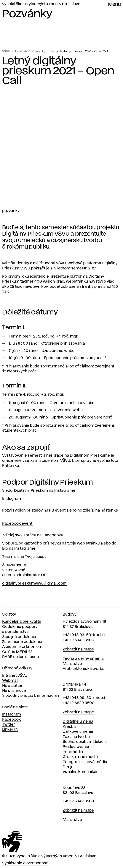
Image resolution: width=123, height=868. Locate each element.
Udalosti (21, 51)
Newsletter (12, 686)
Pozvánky (39, 51)
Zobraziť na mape (78, 649)
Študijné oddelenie (19, 637)
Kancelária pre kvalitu (22, 622)
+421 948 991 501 (78, 698)
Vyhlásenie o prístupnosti (25, 863)
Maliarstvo (72, 664)
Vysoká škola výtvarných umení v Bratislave (41, 4)
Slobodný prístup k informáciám (31, 696)
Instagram (12, 499)
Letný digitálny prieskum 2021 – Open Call (79, 51)
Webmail (10, 681)
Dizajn (68, 767)
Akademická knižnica (22, 647)
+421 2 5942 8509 (78, 801)
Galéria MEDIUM (17, 652)
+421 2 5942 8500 (78, 640)
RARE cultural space (21, 657)
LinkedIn (10, 730)
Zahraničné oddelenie (22, 642)
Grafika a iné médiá (80, 757)
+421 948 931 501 (77, 635)
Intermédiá (73, 752)
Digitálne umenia (78, 722)
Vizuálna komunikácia (82, 772)
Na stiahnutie (14, 691)
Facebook (11, 720)
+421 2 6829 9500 (79, 703)
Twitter (9, 725)
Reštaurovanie (76, 747)
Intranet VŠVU (15, 676)
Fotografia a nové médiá (85, 762)
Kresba (69, 727)
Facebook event (18, 524)
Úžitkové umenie (78, 732)
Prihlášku (10, 466)
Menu (114, 5)
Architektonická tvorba (84, 669)
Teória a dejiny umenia (83, 659)
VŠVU (6, 51)
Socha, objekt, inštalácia (85, 742)
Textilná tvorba (76, 737)
